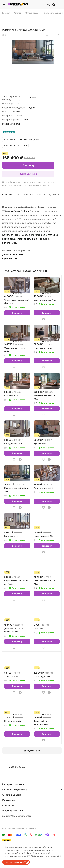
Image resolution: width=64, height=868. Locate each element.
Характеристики (25, 194)
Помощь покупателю (15, 790)
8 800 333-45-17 (12, 811)
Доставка (54, 194)
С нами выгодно (12, 795)
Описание (7, 194)
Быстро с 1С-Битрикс (14, 862)
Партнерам (9, 800)
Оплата (41, 194)
